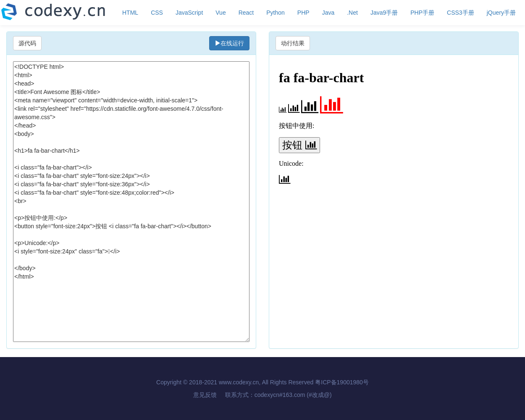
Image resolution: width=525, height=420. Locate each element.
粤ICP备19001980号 (342, 382)
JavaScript (189, 13)
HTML (130, 13)
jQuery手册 (501, 13)
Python (276, 13)
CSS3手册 (461, 13)
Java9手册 (384, 13)
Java (328, 13)
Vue (220, 13)
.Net (352, 13)
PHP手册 (422, 13)
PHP (303, 13)
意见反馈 (205, 395)
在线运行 (229, 43)
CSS (157, 13)
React (246, 13)
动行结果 (293, 43)
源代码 (27, 43)
